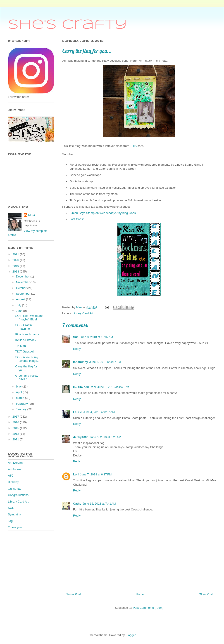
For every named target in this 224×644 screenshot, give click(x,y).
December (23, 276)
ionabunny (81, 362)
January (22, 409)
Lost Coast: (77, 219)
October (22, 288)
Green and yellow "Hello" (27, 377)
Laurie (77, 412)
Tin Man (20, 346)
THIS (134, 146)
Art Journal (15, 469)
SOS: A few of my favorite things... (27, 359)
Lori (76, 474)
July (19, 305)
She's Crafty (68, 25)
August (21, 299)
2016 (16, 422)
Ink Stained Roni (85, 387)
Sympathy (14, 514)
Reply (77, 349)
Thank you (15, 527)
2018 (16, 271)
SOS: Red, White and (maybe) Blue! (29, 318)
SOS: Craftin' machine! (24, 327)
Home (140, 594)
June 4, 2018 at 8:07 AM (99, 412)
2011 (16, 439)
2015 (16, 428)
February (22, 404)
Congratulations (18, 495)
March (21, 398)
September (24, 294)
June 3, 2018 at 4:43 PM (113, 387)
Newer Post (73, 594)
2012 (16, 434)
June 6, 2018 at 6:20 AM (105, 437)
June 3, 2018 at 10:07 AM (96, 337)
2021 (16, 254)
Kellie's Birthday (26, 340)
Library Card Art (83, 313)
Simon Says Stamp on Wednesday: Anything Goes (103, 213)
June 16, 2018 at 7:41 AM (99, 504)
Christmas (15, 489)
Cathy (77, 504)
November (23, 282)
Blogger (131, 635)
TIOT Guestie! (24, 351)
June (20, 311)
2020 (16, 260)
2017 (16, 417)
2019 (16, 266)
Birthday (13, 482)
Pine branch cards (27, 334)
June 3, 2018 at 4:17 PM (105, 362)
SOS (11, 508)
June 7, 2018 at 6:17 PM (96, 474)
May (19, 387)
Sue (76, 337)
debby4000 (81, 437)
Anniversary (16, 463)
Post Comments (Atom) (148, 608)
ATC (11, 476)
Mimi (32, 215)
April (19, 392)
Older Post (206, 594)
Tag (10, 521)
